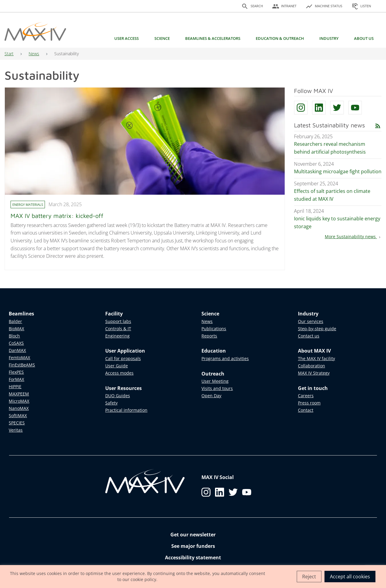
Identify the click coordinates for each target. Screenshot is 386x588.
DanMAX (17, 350)
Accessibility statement (193, 558)
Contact (306, 410)
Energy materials (28, 205)
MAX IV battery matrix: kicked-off (57, 216)
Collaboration (312, 366)
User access (127, 38)
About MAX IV (314, 351)
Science (162, 38)
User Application (125, 351)
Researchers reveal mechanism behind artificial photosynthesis (330, 148)
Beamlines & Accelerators (213, 38)
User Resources (123, 388)
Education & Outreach (280, 38)
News (34, 54)
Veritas (16, 430)
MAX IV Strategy (314, 373)
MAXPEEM (19, 394)
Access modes (119, 373)
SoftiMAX (18, 415)
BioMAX (16, 329)
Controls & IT (118, 329)
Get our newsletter (193, 535)
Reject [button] (309, 577)
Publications (214, 329)
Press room (309, 403)
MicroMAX (19, 401)
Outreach (213, 374)
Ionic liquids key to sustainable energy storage (337, 222)
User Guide (117, 366)
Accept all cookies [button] (350, 577)
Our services (311, 321)
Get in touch (313, 388)
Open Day (211, 396)
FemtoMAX (19, 358)
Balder (15, 321)
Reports (209, 336)
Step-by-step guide (317, 329)
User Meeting (215, 381)
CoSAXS (16, 343)
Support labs (118, 321)
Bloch (14, 336)
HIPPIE (15, 387)
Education (214, 351)
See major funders (193, 546)
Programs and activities (225, 358)
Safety (111, 403)
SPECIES (17, 423)
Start (9, 54)
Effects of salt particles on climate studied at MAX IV (332, 195)
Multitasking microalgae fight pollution (338, 171)
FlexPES (16, 372)
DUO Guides (118, 396)
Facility (114, 314)
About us (364, 38)
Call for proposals (123, 358)
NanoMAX (19, 408)
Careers (306, 396)
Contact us (309, 336)
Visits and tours (217, 388)
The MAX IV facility (316, 358)
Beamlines (21, 314)
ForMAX (16, 379)
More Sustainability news (353, 236)
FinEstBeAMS (22, 365)
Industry (329, 38)
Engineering (117, 336)
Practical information (126, 410)
